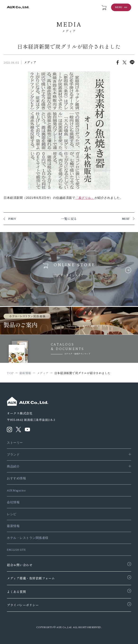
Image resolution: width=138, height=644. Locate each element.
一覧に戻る (69, 219)
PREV (12, 219)
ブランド (13, 455)
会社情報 (13, 502)
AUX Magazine (16, 490)
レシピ (12, 514)
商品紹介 (13, 466)
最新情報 (13, 526)
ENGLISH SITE (16, 550)
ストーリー (15, 443)
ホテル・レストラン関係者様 (28, 538)
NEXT (126, 219)
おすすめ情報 (16, 478)
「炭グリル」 (85, 198)
